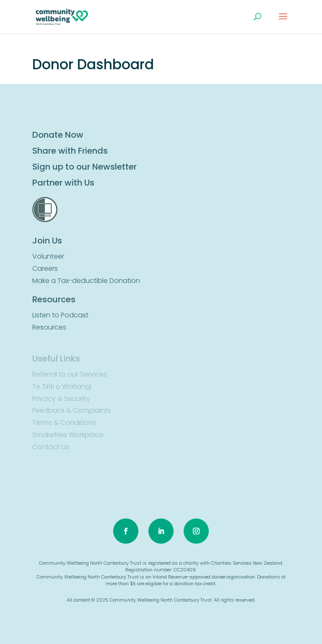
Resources (49, 327)
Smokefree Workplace (68, 435)
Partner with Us (63, 183)
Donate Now (58, 135)
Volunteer (48, 256)
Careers (45, 268)
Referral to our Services (70, 374)
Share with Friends (70, 151)
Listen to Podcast (60, 315)
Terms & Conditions (64, 423)
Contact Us (51, 447)
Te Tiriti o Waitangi (62, 386)
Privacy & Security (61, 399)
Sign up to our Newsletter (84, 167)
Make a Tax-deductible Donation (86, 281)
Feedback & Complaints (71, 410)
